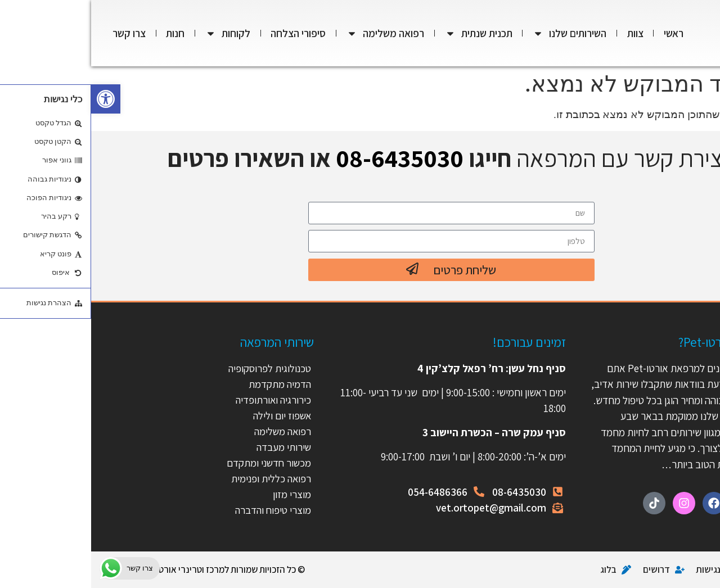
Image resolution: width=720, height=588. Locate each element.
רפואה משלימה (294, 33)
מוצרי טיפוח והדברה (181, 510)
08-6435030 (309, 158)
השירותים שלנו (478, 33)
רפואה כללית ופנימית (179, 478)
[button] (15, 99)
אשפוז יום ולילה (189, 415)
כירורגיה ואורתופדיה (181, 400)
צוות (544, 33)
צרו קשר (38, 33)
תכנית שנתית (388, 33)
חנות (84, 33)
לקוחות (137, 33)
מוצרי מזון (201, 494)
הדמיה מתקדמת (188, 384)
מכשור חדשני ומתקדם (177, 463)
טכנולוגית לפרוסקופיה (177, 368)
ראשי (582, 33)
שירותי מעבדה (192, 447)
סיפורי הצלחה (207, 33)
